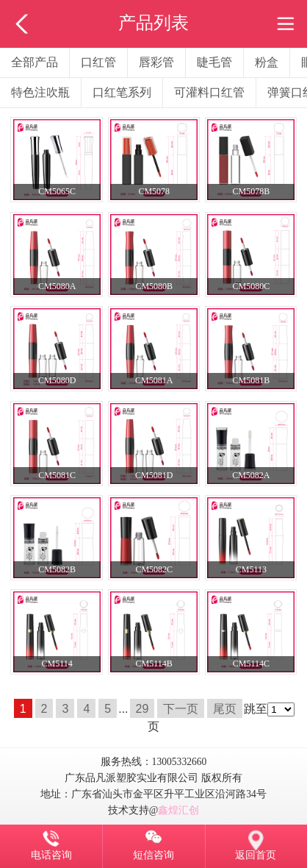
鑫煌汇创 (178, 810)
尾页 (225, 709)
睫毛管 (214, 62)
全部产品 (35, 62)
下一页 (181, 709)
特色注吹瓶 (40, 92)
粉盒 (267, 62)
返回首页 (256, 855)
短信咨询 (153, 855)
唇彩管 (156, 62)
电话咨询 (51, 855)
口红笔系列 (122, 92)
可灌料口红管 (209, 92)
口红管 (98, 62)
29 (142, 709)
